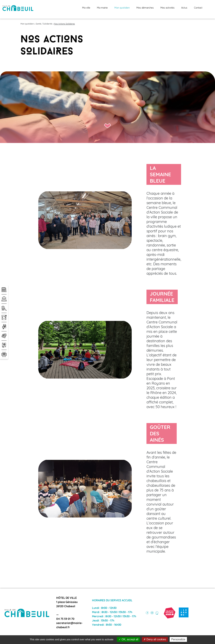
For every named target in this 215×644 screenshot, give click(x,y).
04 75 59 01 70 (65, 619)
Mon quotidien (122, 8)
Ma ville (86, 8)
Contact (198, 8)
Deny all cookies (155, 639)
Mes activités (167, 8)
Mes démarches (145, 8)
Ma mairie (102, 8)
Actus (184, 8)
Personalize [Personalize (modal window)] (178, 639)
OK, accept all (128, 639)
